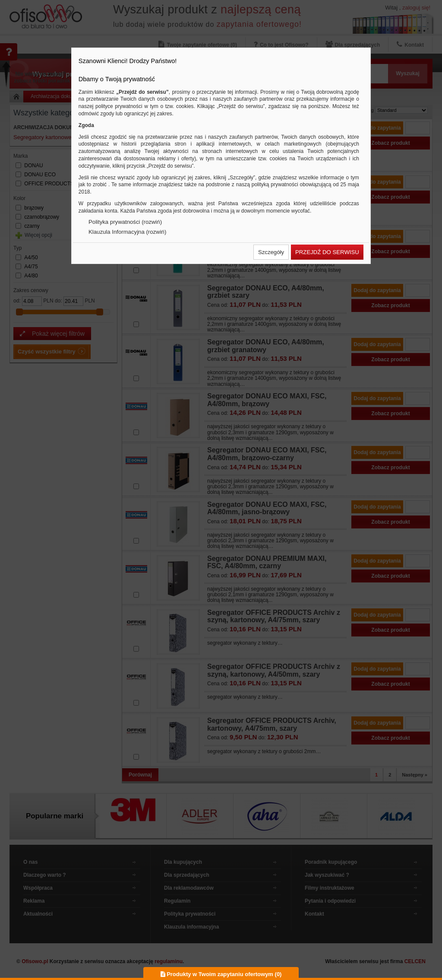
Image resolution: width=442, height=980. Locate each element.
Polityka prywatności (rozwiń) (125, 222)
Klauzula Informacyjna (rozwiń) (127, 232)
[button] (271, 252)
